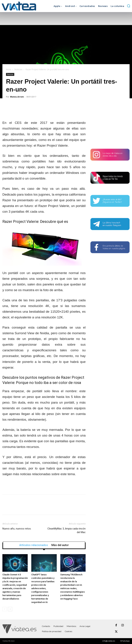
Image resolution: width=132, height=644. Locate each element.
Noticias (18, 69)
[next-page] (10, 609)
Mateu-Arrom (17, 97)
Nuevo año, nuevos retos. (17, 529)
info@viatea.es (109, 641)
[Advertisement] (110, 124)
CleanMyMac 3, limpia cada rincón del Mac (67, 530)
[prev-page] (5, 609)
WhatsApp (125, 641)
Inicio (9, 69)
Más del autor (60, 545)
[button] (129, 6)
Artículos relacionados (34, 545)
